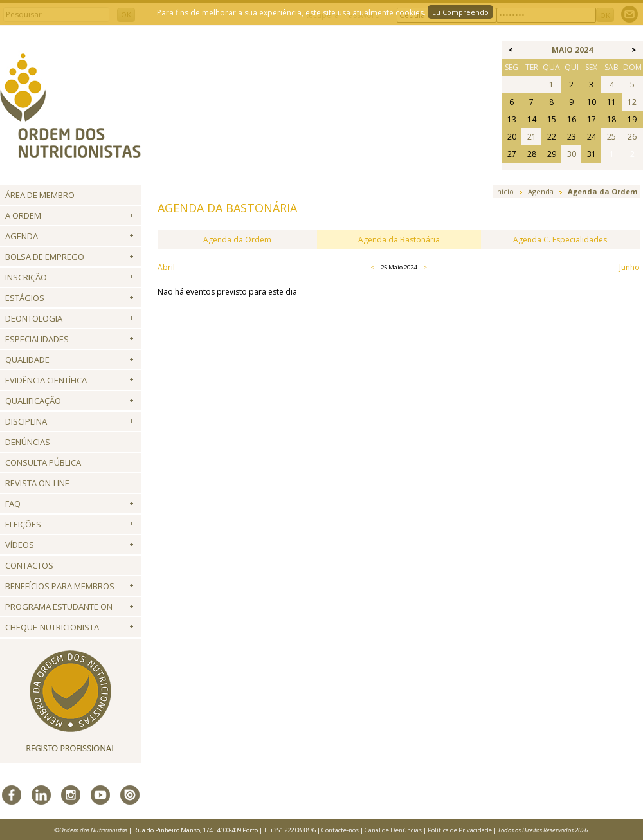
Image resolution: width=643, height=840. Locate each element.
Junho (629, 267)
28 (532, 154)
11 (611, 102)
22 (552, 137)
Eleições (23, 524)
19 (632, 119)
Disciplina (26, 421)
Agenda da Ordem (237, 240)
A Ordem (23, 215)
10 (592, 102)
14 (532, 119)
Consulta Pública (43, 462)
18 (611, 119)
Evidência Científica (46, 380)
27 (512, 154)
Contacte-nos (340, 830)
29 (552, 154)
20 (512, 137)
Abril (166, 267)
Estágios (25, 298)
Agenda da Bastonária (399, 240)
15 (552, 119)
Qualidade (27, 360)
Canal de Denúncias (393, 830)
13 (512, 119)
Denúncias (28, 442)
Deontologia (34, 318)
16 (572, 119)
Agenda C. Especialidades (560, 240)
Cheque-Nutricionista (52, 627)
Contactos (29, 565)
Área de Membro (40, 195)
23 (572, 137)
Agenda (22, 236)
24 (592, 137)
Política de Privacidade (460, 830)
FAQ (13, 504)
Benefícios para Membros (60, 586)
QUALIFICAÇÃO (33, 401)
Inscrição (26, 277)
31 (592, 154)
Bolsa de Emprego (45, 257)
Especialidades (37, 339)
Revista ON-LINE (37, 483)
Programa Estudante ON (59, 607)
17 (592, 119)
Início (504, 191)
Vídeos (20, 545)
